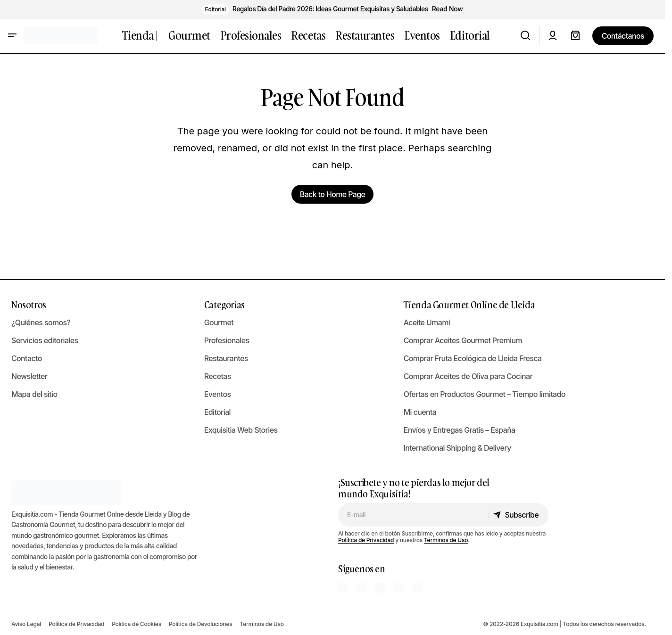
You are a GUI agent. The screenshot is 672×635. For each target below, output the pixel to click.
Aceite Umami (427, 322)
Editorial (216, 9)
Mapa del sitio (34, 394)
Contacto (27, 358)
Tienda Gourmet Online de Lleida (469, 305)
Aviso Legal (26, 624)
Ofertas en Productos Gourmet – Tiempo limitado (485, 394)
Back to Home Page (332, 194)
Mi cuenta (420, 412)
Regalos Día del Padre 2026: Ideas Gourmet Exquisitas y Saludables (330, 9)
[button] (12, 36)
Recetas (218, 376)
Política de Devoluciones (201, 624)
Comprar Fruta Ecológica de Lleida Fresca (473, 358)
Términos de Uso (446, 540)
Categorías (224, 305)
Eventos (218, 394)
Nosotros (29, 305)
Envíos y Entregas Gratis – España (460, 430)
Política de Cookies (137, 624)
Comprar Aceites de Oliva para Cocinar (468, 376)
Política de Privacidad (366, 540)
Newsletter (29, 376)
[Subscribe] (518, 515)
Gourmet (219, 322)
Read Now (448, 9)
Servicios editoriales (45, 340)
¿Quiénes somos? (41, 322)
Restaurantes (226, 358)
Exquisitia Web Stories (241, 430)
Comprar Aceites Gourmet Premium (463, 340)
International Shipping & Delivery (457, 448)
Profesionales (227, 340)
